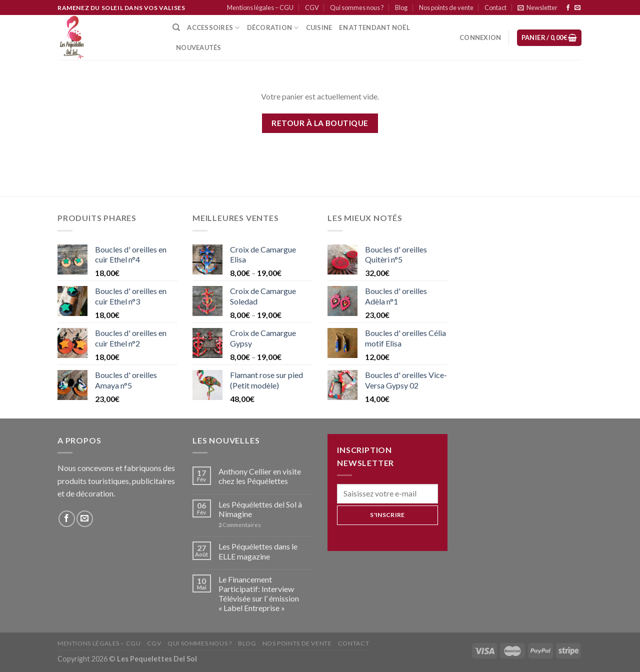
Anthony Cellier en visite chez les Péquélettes (260, 476)
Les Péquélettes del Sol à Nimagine (260, 509)
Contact (495, 7)
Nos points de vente (446, 7)
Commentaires (240, 525)
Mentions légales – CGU (260, 7)
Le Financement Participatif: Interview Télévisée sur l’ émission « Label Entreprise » (259, 594)
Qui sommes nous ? (357, 7)
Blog (401, 7)
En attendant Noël (374, 27)
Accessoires (213, 28)
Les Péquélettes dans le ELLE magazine (258, 551)
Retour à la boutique (320, 123)
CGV (312, 7)
